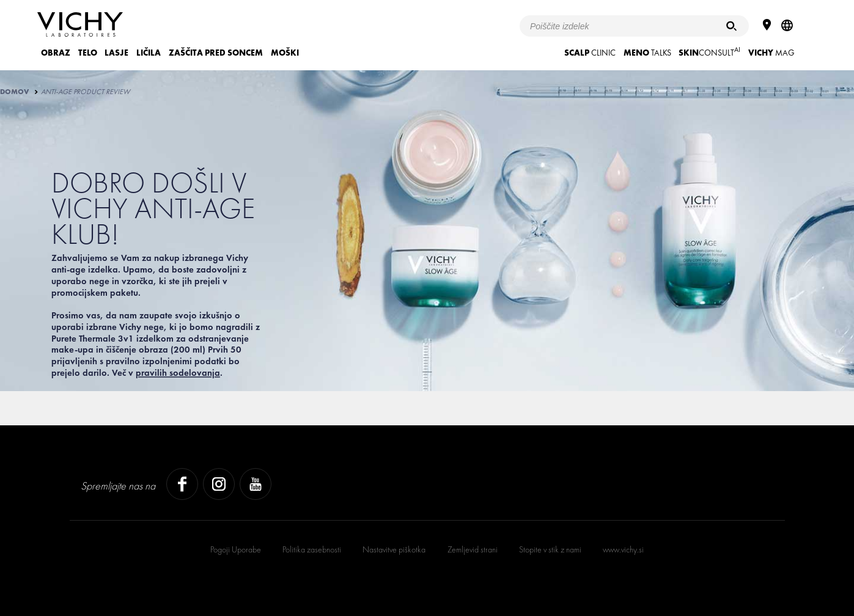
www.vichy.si (623, 549)
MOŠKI (285, 53)
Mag (771, 53)
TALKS (647, 53)
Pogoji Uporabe (236, 549)
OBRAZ (56, 53)
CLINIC (590, 53)
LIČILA (149, 53)
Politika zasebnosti (312, 549)
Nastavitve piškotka (394, 549)
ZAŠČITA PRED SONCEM (216, 53)
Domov (14, 92)
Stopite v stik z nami (550, 549)
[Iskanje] (731, 26)
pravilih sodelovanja (178, 373)
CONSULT (709, 52)
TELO (88, 53)
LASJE (116, 53)
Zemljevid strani (473, 549)
